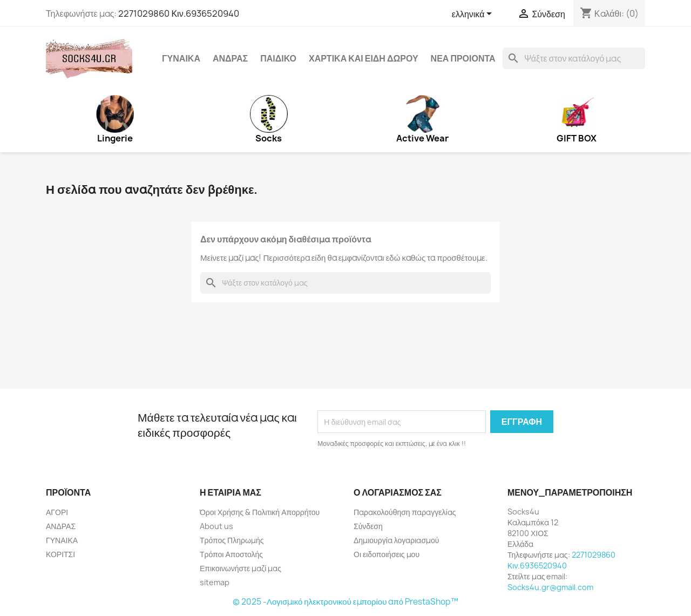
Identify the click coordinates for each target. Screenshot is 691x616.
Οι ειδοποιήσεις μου (387, 554)
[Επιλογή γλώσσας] (474, 15)
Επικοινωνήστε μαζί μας (241, 568)
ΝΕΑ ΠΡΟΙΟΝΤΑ (463, 58)
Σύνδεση (368, 526)
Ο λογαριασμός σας (398, 492)
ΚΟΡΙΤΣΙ (60, 554)
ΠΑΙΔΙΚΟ (278, 58)
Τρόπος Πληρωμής (232, 540)
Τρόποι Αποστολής (231, 554)
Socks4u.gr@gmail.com (550, 587)
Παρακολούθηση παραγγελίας (405, 512)
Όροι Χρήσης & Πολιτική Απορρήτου (260, 512)
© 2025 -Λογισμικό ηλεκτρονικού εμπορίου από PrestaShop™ (345, 602)
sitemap (215, 582)
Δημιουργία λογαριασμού (397, 540)
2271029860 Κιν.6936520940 (178, 13)
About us (216, 526)
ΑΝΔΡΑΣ (230, 58)
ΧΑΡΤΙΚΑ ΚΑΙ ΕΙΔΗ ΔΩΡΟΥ (364, 58)
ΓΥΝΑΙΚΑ (181, 58)
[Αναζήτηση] (574, 58)
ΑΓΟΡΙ (57, 512)
